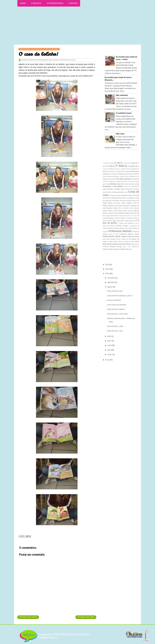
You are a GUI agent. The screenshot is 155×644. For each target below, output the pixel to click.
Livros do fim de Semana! (116, 305)
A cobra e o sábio (119, 169)
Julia (116, 206)
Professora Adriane (120, 231)
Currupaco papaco (115, 195)
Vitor (128, 249)
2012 (108, 360)
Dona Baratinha (113, 198)
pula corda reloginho (109, 239)
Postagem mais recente (28, 617)
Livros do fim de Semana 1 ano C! (120, 296)
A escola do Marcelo (131, 169)
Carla (122, 189)
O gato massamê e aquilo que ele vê (124, 221)
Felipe (105, 203)
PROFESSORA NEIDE (112, 236)
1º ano (111, 163)
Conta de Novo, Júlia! (115, 326)
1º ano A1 (126, 163)
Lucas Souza (107, 211)
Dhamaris (125, 195)
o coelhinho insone (132, 218)
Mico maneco (120, 216)
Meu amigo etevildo (109, 216)
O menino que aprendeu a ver (127, 223)
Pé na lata (128, 228)
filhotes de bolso (114, 203)
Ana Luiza (112, 179)
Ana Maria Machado (123, 179)
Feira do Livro (135, 201)
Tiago (110, 249)
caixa (105, 189)
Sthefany (112, 246)
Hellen (105, 206)
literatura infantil (112, 208)
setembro (111, 282)
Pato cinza (120, 134)
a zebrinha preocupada (122, 171)
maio (110, 345)
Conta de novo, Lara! (115, 331)
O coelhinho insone (124, 113)
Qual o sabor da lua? (124, 239)
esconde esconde (125, 201)
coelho (105, 192)
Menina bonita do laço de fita (129, 213)
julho (109, 336)
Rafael (137, 241)
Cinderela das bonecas (132, 189)
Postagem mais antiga (86, 617)
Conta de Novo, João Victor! (117, 314)
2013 (108, 274)
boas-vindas (135, 184)
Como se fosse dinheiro (115, 192)
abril (109, 350)
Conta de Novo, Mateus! (116, 309)
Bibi (123, 184)
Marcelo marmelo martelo (111, 213)
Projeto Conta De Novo (130, 236)
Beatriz (119, 184)
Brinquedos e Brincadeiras (113, 186)
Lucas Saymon (134, 208)
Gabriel (129, 203)
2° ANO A (121, 166)
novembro (111, 278)
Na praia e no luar (130, 216)
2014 (137, 166)
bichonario (128, 184)
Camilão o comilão (113, 189)
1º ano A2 (133, 163)
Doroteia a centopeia (126, 198)
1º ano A (118, 163)
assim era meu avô (130, 181)
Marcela (136, 211)
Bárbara (113, 184)
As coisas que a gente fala (115, 181)
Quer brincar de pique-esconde (124, 242)
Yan (131, 249)
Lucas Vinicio (118, 211)
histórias (111, 206)
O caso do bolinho (120, 218)
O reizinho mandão (121, 226)
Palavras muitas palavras (116, 228)
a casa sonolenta (108, 169)
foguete (124, 203)
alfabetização (135, 171)
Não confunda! (122, 95)
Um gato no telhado (119, 249)
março (110, 354)
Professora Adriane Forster (129, 234)
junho (110, 341)
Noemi (111, 218)
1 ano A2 (106, 163)
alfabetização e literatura (110, 174)
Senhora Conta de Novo (121, 244)
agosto (110, 287)
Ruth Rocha (107, 244)
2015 (108, 264)
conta (126, 192)
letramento (126, 206)
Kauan (120, 206)
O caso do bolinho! (114, 300)
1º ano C (111, 166)
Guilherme (136, 203)
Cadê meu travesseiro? (132, 187)
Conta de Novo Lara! (115, 291)
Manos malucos (128, 211)
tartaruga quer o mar (124, 247)
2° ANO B (131, 166)
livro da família (124, 208)
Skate (133, 244)
